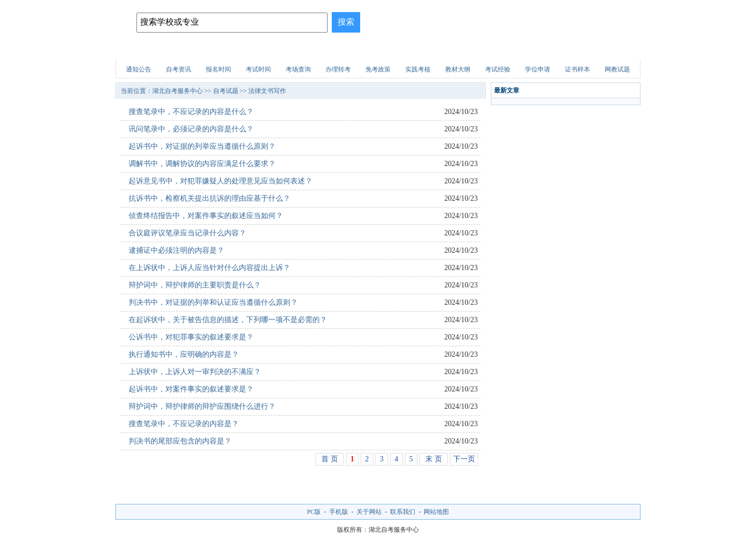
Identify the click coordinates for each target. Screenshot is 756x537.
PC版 (314, 512)
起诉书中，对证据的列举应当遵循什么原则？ (202, 146)
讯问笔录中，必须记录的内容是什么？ (191, 129)
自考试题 (564, 50)
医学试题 (517, 50)
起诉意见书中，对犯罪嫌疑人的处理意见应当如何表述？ (220, 181)
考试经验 (498, 69)
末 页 (434, 459)
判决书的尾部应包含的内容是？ (180, 441)
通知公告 (139, 69)
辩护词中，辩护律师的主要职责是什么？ (195, 285)
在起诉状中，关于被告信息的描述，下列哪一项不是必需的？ (228, 320)
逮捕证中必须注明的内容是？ (176, 250)
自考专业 (283, 50)
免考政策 (378, 69)
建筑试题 (377, 50)
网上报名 (611, 50)
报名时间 (218, 69)
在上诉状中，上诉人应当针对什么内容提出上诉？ (209, 268)
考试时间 (258, 69)
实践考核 (418, 69)
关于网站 (369, 512)
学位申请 (538, 69)
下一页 (464, 459)
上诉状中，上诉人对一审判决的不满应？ (195, 372)
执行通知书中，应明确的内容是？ (184, 354)
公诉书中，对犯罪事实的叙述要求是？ (191, 337)
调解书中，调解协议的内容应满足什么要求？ (202, 164)
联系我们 (403, 512)
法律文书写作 (267, 91)
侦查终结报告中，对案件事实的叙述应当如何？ (206, 216)
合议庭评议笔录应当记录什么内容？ (187, 233)
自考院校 (190, 50)
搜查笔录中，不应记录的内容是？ (184, 424)
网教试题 (617, 69)
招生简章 (237, 50)
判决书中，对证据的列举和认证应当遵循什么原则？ (213, 302)
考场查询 (298, 69)
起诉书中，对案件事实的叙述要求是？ (191, 389)
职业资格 (424, 50)
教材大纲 (458, 69)
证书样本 (577, 69)
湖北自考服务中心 (177, 91)
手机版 (339, 512)
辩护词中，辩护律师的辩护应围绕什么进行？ (202, 406)
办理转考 (338, 69)
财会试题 (470, 50)
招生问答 (330, 50)
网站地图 (436, 512)
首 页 (330, 459)
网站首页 (143, 50)
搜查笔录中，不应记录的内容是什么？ (191, 112)
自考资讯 (178, 69)
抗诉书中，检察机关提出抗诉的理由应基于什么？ (209, 198)
